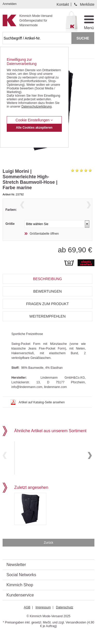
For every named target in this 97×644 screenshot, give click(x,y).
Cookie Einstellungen (34, 120)
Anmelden (10, 4)
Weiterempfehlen (47, 326)
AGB (27, 618)
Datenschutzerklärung (37, 107)
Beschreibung (47, 288)
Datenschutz (65, 618)
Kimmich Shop (20, 596)
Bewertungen (47, 301)
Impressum (43, 618)
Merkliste (87, 4)
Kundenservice (20, 606)
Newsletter (16, 576)
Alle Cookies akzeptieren (34, 128)
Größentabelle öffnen (44, 243)
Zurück (48, 554)
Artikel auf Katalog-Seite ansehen (42, 412)
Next (89, 211)
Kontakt (63, 4)
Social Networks (21, 586)
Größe (10, 233)
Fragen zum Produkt (47, 313)
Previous (22, 211)
